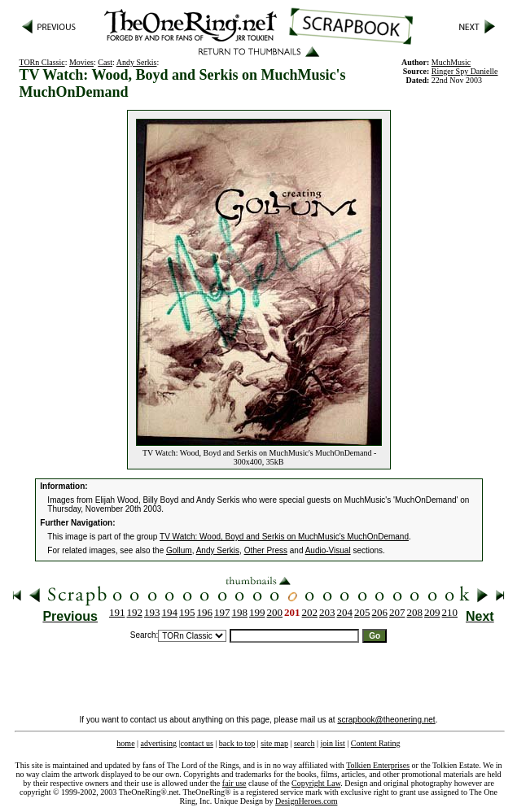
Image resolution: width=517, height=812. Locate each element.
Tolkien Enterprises (378, 765)
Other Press (266, 550)
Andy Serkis (137, 62)
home (125, 743)
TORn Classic (42, 62)
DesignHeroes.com (306, 801)
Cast (105, 62)
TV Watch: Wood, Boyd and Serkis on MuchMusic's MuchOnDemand (284, 537)
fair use (234, 783)
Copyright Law (316, 783)
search (305, 743)
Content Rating (376, 743)
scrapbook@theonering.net (386, 720)
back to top (237, 743)
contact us (197, 743)
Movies (81, 62)
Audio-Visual (328, 550)
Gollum (179, 550)
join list (332, 743)
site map (274, 743)
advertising (159, 743)
